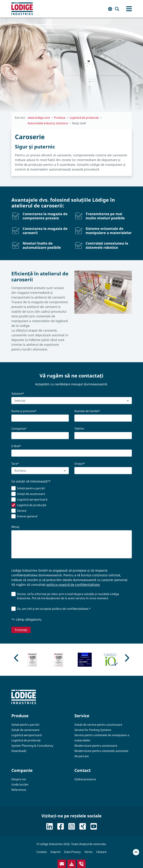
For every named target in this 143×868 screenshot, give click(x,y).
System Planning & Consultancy (32, 746)
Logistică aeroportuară (27, 735)
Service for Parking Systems (93, 730)
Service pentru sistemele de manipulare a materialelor (102, 738)
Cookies (42, 852)
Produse (20, 716)
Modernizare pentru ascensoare (96, 746)
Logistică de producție (26, 740)
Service (82, 716)
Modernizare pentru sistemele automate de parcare (101, 754)
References (19, 790)
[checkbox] (72, 503)
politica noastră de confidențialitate (73, 585)
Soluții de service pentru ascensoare (98, 725)
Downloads (19, 751)
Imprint (56, 852)
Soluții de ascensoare (25, 730)
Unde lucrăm (20, 784)
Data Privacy (72, 852)
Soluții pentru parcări (25, 725)
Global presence (85, 779)
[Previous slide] (17, 658)
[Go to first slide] (127, 658)
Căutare (102, 852)
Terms (88, 852)
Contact (83, 770)
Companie (22, 770)
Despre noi (19, 779)
